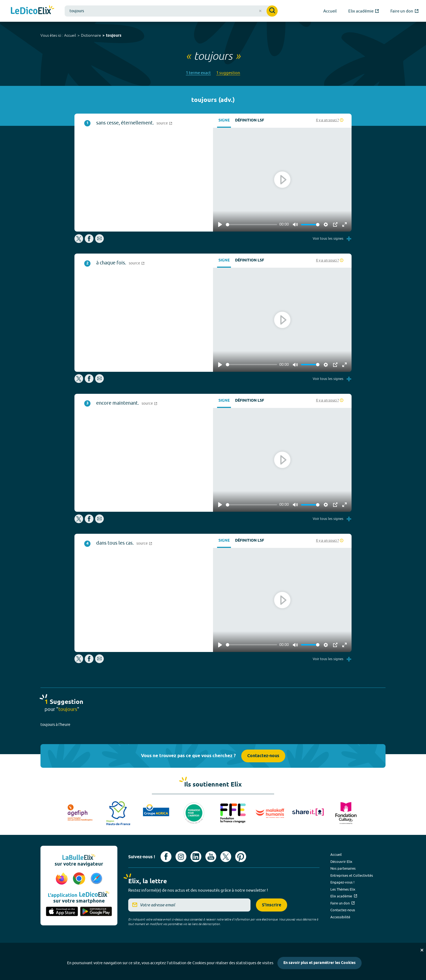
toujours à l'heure (55, 725)
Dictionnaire (91, 35)
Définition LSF (250, 121)
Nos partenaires (343, 868)
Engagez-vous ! (342, 882)
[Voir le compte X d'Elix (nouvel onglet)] (226, 857)
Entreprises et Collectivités (352, 875)
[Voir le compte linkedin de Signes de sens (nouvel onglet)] (196, 857)
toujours (114, 36)
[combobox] (171, 11)
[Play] (220, 224)
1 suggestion (228, 73)
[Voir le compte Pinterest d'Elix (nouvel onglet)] (241, 857)
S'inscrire (272, 905)
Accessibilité (340, 917)
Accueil (70, 35)
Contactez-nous (263, 756)
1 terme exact (198, 73)
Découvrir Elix (341, 862)
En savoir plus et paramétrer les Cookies (319, 963)
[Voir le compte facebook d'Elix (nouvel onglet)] (166, 857)
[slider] (251, 225)
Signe (224, 121)
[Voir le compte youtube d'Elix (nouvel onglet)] (211, 857)
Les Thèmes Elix (343, 889)
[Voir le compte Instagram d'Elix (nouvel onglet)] (181, 857)
